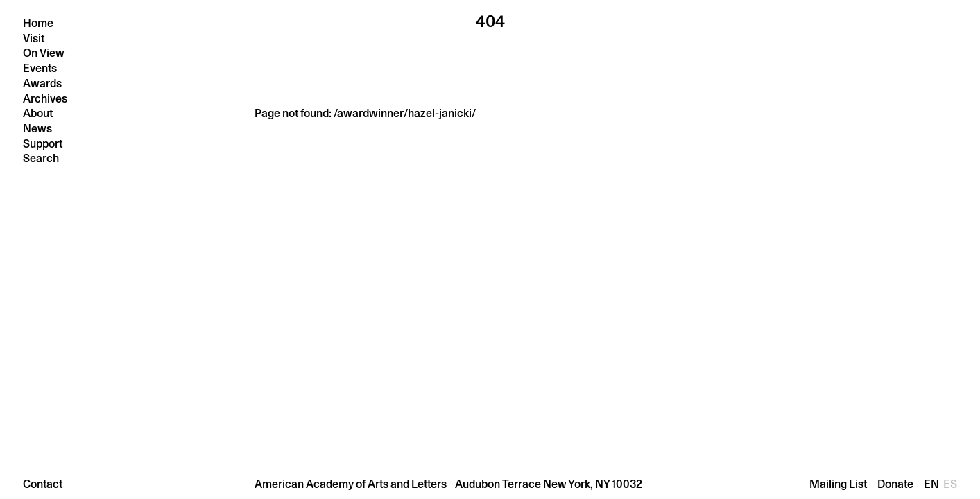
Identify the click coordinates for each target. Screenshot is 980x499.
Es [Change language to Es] (950, 484)
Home (38, 23)
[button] (490, 484)
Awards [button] (42, 84)
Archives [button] (45, 99)
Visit (34, 38)
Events (40, 68)
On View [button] (44, 53)
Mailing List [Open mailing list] (838, 484)
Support (43, 144)
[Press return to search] (101, 158)
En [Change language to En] (934, 484)
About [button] (38, 113)
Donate (895, 484)
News (37, 129)
